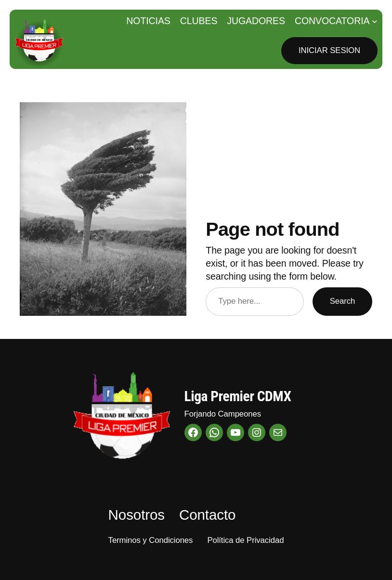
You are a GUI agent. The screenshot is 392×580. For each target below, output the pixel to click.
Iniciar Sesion (329, 50)
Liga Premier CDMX (238, 396)
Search (343, 301)
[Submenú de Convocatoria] (375, 21)
